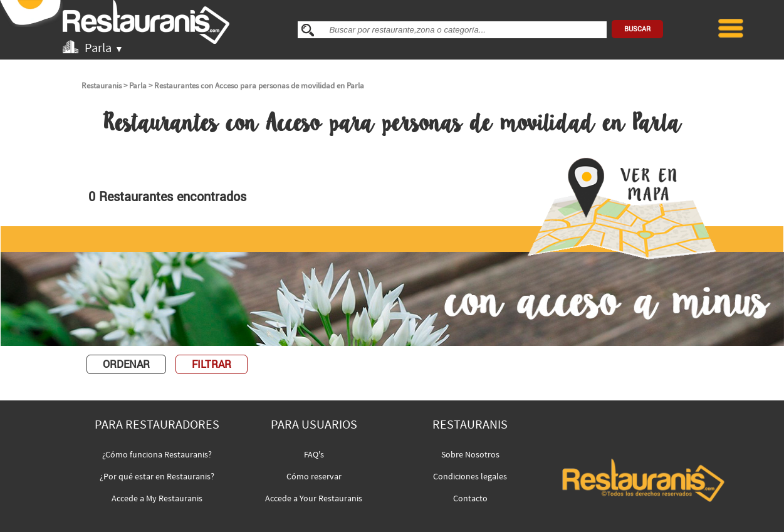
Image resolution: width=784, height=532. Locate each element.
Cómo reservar (314, 476)
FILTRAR (212, 364)
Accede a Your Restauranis (314, 498)
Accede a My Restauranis (157, 498)
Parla (138, 86)
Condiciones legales (470, 476)
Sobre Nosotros (470, 454)
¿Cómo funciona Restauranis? (157, 454)
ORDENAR (126, 364)
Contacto (470, 498)
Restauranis (102, 86)
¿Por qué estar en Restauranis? (157, 476)
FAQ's (314, 454)
